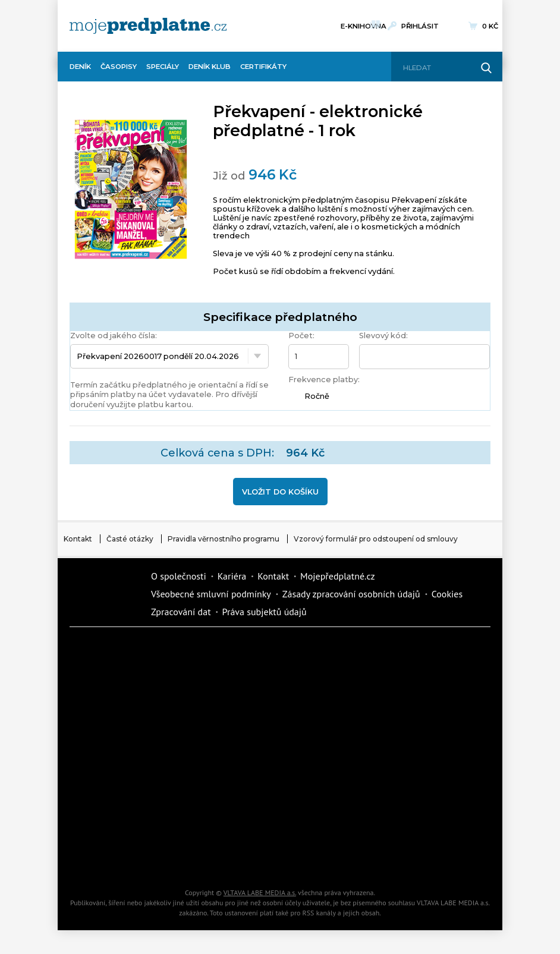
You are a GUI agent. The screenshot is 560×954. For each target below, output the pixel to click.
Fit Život (316, 651)
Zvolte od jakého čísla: (114, 336)
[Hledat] (437, 68)
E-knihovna (364, 24)
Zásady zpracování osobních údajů (351, 594)
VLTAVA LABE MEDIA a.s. (260, 892)
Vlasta (316, 734)
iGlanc (316, 859)
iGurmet (114, 817)
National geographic (316, 817)
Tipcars (215, 734)
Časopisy (119, 67)
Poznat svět (215, 859)
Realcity (316, 692)
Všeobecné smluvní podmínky (211, 594)
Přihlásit (420, 26)
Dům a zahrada (114, 692)
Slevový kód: (383, 336)
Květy (417, 734)
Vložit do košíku (280, 492)
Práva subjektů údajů (265, 612)
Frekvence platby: (324, 380)
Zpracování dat (181, 612)
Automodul (114, 859)
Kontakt (78, 539)
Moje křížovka (417, 651)
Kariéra (232, 576)
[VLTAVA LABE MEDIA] (148, 26)
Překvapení (215, 817)
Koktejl (417, 859)
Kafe (417, 692)
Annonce (114, 776)
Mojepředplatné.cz (338, 576)
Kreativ (417, 817)
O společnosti (179, 576)
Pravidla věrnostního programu (224, 539)
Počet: (301, 336)
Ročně (317, 396)
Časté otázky (130, 539)
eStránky (316, 776)
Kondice (215, 692)
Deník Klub (210, 67)
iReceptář (114, 734)
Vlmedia (105, 594)
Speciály (163, 67)
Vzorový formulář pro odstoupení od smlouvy (376, 539)
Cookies (447, 594)
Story (215, 776)
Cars (417, 776)
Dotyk (215, 651)
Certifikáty (263, 67)
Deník (80, 67)
